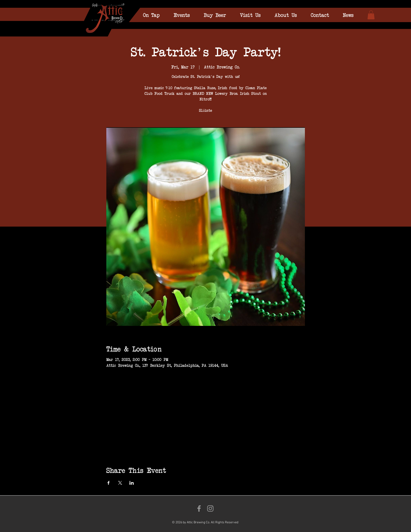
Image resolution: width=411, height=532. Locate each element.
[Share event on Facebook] (109, 483)
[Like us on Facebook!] (199, 508)
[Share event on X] (120, 483)
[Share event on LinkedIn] (132, 483)
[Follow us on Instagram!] (210, 508)
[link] (371, 15)
